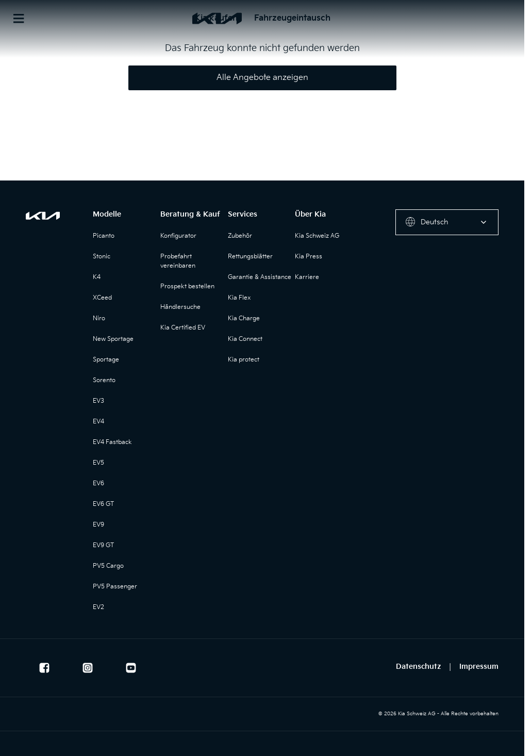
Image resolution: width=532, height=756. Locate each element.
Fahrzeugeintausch (292, 18)
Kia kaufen (216, 18)
